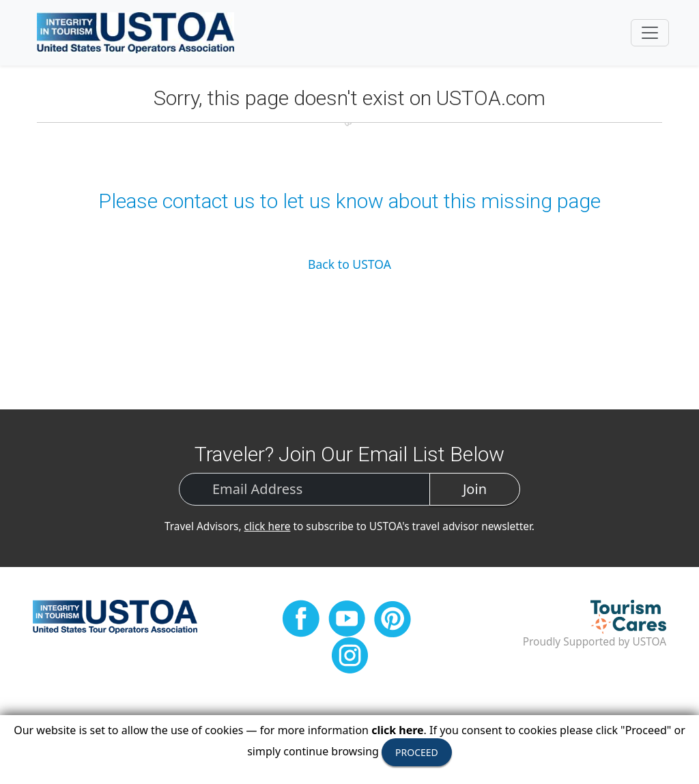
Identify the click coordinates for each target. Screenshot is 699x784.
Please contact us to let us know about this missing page (349, 201)
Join (475, 489)
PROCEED (417, 752)
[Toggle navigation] (650, 33)
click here (268, 526)
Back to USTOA (349, 264)
